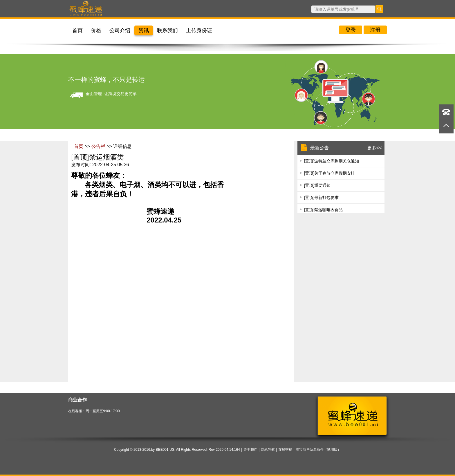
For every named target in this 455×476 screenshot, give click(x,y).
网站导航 (268, 450)
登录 (351, 30)
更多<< (374, 148)
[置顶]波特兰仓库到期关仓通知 (331, 161)
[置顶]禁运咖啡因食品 (323, 210)
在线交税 (285, 450)
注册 (375, 30)
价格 (96, 30)
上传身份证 (199, 30)
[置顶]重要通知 (317, 185)
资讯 (144, 30)
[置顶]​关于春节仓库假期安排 (329, 173)
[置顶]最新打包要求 (321, 198)
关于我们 (250, 450)
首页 (77, 30)
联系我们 (167, 30)
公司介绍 (120, 30)
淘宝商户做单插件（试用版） (318, 450)
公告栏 (99, 146)
